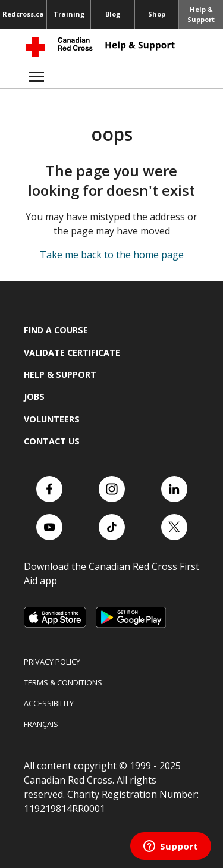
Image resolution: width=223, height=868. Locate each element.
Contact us (52, 441)
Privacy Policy (52, 662)
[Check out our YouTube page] (49, 527)
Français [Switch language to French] (41, 724)
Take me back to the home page (112, 255)
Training (69, 14)
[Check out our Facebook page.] (49, 489)
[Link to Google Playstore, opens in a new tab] (131, 617)
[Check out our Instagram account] (112, 489)
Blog (113, 14)
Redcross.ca (23, 14)
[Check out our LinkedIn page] (174, 489)
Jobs (34, 397)
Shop (157, 14)
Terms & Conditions (63, 682)
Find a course (56, 330)
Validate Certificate (72, 352)
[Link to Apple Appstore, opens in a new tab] (55, 617)
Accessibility (49, 703)
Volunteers (52, 419)
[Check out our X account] (174, 527)
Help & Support (201, 14)
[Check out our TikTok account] (112, 527)
